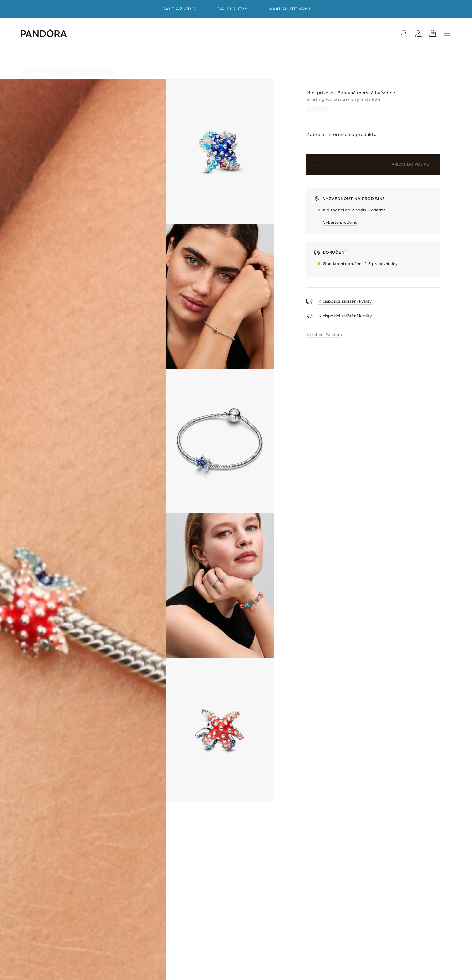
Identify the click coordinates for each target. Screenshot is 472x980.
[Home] (44, 34)
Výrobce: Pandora (324, 335)
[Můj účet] (418, 33)
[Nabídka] (447, 33)
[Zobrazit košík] (433, 33)
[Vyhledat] (404, 33)
